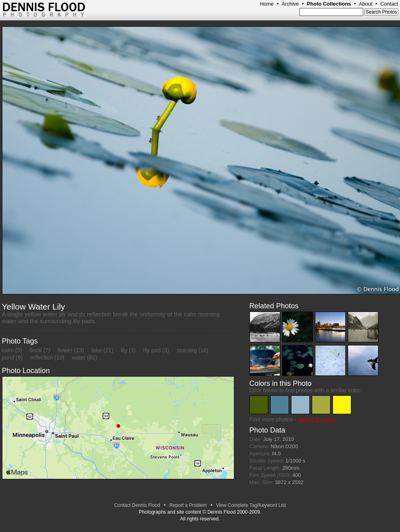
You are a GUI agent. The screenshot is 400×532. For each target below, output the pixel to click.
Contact (389, 4)
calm (8, 350)
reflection (42, 357)
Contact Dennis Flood (137, 505)
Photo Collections (329, 4)
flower (65, 350)
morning (187, 350)
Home (267, 4)
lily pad (152, 350)
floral (36, 350)
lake (97, 350)
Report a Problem (188, 505)
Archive (290, 4)
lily (124, 350)
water (79, 357)
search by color (317, 419)
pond (8, 357)
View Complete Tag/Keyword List (251, 505)
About (366, 4)
